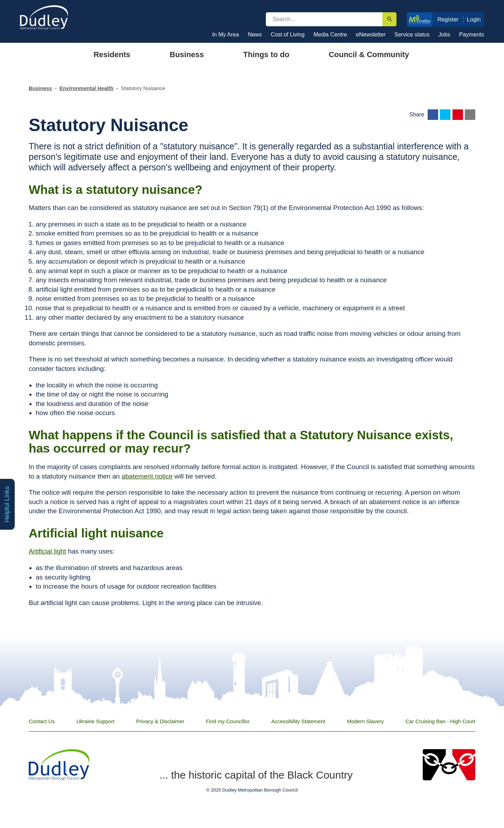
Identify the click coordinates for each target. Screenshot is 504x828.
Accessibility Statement (298, 721)
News (255, 35)
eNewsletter (371, 35)
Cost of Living (288, 35)
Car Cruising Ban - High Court (440, 721)
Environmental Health (87, 88)
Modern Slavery (365, 721)
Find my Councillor (228, 721)
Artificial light (47, 551)
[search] (324, 19)
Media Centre (330, 35)
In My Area (226, 35)
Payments (472, 35)
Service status (412, 35)
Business (40, 88)
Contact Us (42, 721)
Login (474, 19)
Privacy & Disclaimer (160, 721)
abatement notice (147, 476)
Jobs (444, 35)
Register (448, 19)
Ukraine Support (95, 721)
